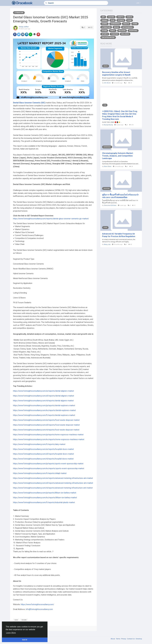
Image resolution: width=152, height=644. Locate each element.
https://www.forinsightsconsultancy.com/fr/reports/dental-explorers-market (44, 415)
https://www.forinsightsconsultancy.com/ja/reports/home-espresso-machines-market (48, 435)
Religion (122, 31)
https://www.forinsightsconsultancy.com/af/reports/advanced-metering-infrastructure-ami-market (53, 483)
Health (126, 24)
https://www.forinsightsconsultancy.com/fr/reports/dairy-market (39, 444)
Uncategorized (108, 37)
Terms (118, 639)
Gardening (115, 24)
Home (135, 24)
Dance (129, 17)
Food (129, 20)
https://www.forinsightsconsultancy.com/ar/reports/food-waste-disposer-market (46, 420)
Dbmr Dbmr (108, 166)
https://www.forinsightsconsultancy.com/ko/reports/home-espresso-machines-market (49, 440)
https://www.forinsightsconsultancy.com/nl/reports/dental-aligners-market (43, 401)
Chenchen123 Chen (110, 205)
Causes (111, 17)
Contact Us (131, 639)
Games (104, 24)
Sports (105, 34)
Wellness (125, 34)
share (24, 620)
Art (103, 17)
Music (116, 27)
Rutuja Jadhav (24, 27)
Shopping (133, 31)
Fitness (121, 20)
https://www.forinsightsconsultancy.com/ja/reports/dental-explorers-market (44, 406)
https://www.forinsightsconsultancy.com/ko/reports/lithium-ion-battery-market (45, 498)
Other (104, 31)
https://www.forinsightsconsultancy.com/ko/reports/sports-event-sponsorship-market (49, 469)
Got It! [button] (25, 640)
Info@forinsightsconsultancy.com (39, 609)
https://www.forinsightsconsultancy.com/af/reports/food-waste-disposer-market (46, 425)
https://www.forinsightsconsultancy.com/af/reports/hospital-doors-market (43, 454)
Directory (139, 639)
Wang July (107, 244)
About (113, 639)
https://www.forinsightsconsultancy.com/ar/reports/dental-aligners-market (43, 391)
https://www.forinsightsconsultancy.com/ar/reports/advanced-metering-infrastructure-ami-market (53, 478)
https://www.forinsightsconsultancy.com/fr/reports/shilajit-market (40, 473)
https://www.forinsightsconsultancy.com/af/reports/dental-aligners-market (44, 396)
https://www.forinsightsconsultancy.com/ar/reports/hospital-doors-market (43, 449)
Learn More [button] (11, 633)
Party (113, 31)
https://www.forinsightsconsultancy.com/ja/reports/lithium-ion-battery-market (45, 493)
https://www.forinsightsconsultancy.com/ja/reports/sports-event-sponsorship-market (48, 464)
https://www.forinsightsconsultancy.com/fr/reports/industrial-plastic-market (44, 502)
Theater (114, 34)
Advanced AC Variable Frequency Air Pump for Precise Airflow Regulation (119, 235)
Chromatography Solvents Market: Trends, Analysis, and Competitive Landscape (118, 156)
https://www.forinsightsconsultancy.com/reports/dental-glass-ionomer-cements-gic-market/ (51, 219)
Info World (107, 83)
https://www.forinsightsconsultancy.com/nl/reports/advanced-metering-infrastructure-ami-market (53, 488)
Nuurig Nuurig (108, 125)
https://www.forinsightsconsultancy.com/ (37, 604)
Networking (127, 27)
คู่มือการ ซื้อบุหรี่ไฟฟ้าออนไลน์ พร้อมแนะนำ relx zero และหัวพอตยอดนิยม (120, 196)
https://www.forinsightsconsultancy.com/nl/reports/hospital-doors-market (43, 459)
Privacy (124, 639)
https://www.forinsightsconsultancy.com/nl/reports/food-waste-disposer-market (46, 430)
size (16, 620)
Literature (19, 13)
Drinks (105, 20)
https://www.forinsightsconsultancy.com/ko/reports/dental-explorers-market (44, 410)
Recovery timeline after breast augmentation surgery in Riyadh (116, 74)
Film (113, 20)
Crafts (120, 17)
